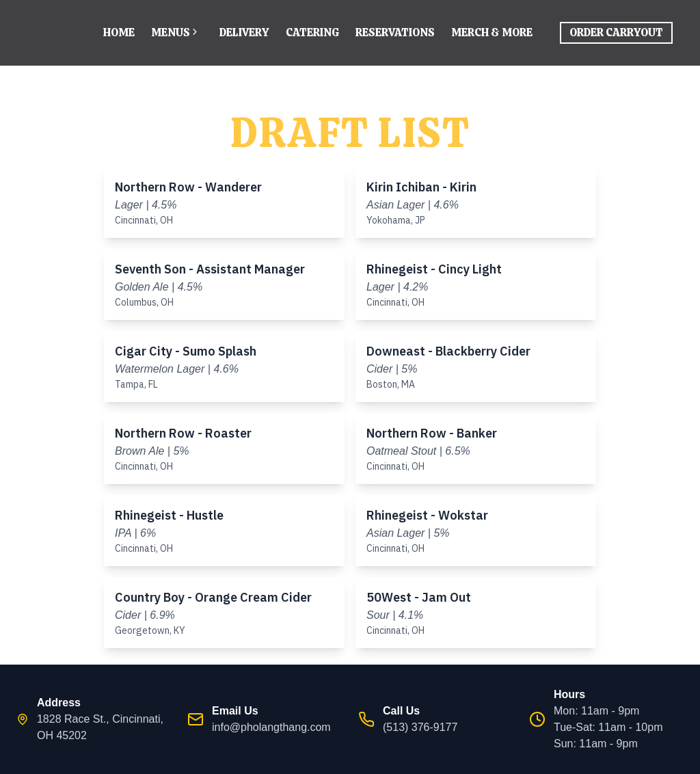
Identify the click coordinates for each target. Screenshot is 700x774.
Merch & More (492, 32)
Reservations (395, 32)
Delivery (244, 32)
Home (119, 32)
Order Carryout (616, 32)
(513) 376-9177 (420, 727)
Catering (312, 32)
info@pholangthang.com (271, 727)
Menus (177, 32)
